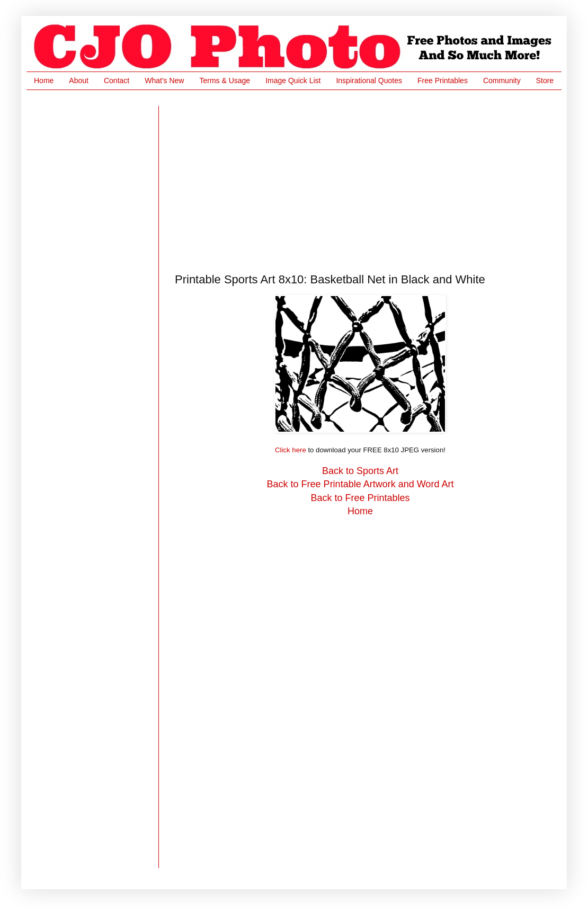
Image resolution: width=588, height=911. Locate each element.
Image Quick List (293, 81)
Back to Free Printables (360, 498)
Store (545, 81)
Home (44, 81)
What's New (164, 81)
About (79, 81)
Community (502, 81)
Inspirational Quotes (369, 81)
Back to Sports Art (360, 471)
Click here (291, 450)
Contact (117, 81)
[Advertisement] (359, 180)
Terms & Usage (225, 81)
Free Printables (443, 81)
